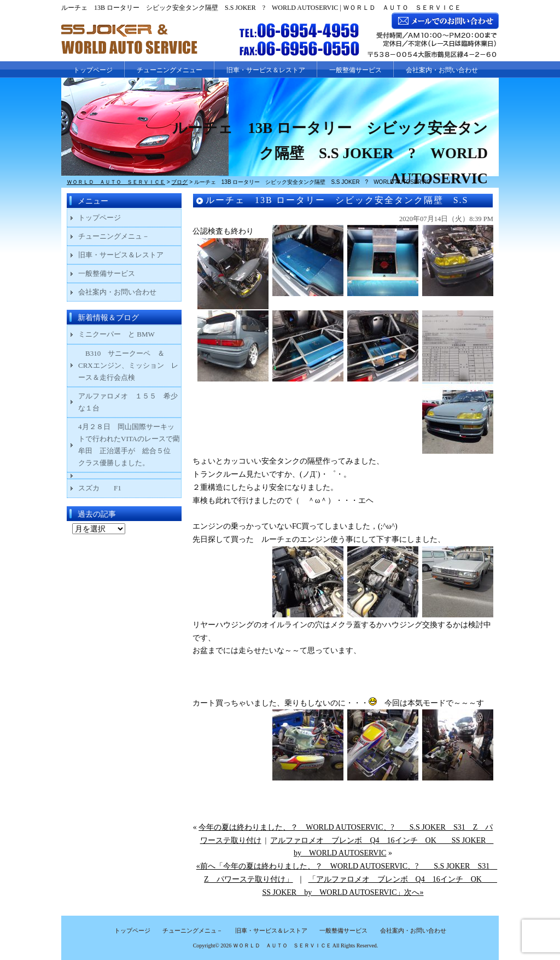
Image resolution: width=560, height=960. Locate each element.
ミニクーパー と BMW (116, 334)
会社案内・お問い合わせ (442, 70)
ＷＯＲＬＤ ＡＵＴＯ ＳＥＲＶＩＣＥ (282, 945)
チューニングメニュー (170, 70)
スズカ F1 (107, 488)
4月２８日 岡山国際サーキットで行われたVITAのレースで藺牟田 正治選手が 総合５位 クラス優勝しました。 (129, 445)
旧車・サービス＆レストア (266, 70)
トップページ (93, 70)
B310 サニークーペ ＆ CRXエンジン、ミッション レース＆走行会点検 (128, 365)
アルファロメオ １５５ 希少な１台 (128, 402)
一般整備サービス (355, 70)
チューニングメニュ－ (114, 236)
